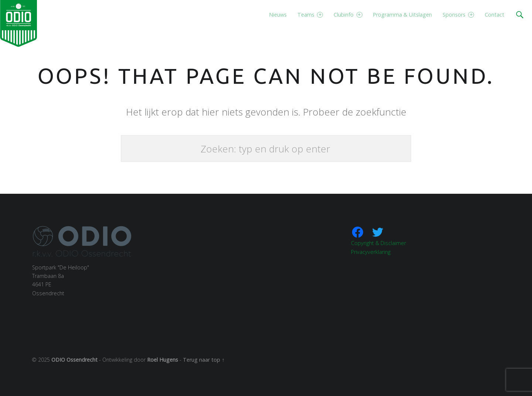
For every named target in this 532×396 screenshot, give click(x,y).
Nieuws (278, 15)
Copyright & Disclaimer (378, 243)
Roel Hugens (163, 360)
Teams (310, 15)
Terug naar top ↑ (204, 360)
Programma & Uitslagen (402, 15)
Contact (495, 15)
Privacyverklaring (371, 252)
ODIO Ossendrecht (74, 360)
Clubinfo (348, 15)
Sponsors (458, 15)
